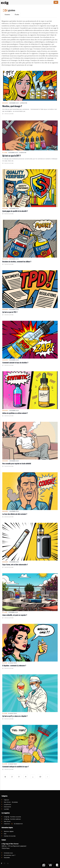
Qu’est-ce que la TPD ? (10, 312)
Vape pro (6, 800)
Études (17, 14)
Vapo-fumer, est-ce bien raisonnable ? (15, 565)
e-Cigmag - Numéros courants (12, 817)
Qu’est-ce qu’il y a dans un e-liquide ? (15, 716)
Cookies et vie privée (10, 836)
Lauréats (6, 809)
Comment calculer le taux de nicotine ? (15, 363)
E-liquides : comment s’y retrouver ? (14, 666)
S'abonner (7, 824)
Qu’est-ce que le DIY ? (11, 156)
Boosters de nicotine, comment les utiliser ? (17, 261)
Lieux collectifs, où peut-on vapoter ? (15, 615)
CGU (5, 834)
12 (40, 777)
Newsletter (7, 858)
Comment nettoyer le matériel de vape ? (16, 767)
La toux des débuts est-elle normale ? (15, 514)
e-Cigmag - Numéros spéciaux (12, 819)
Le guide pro (7, 804)
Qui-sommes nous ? (10, 855)
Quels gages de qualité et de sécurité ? (15, 211)
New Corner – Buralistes (11, 802)
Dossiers (7, 14)
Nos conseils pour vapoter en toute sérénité (17, 464)
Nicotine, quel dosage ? (12, 106)
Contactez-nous (8, 853)
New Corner (7, 821)
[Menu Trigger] (56, 2)
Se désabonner (18, 824)
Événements (7, 807)
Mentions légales (9, 831)
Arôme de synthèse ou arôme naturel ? (15, 413)
